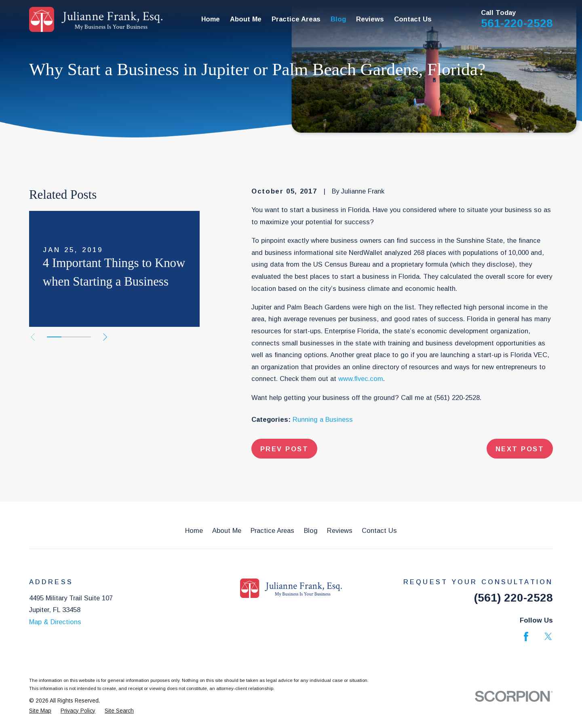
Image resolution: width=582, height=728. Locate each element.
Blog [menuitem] (338, 19)
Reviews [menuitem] (370, 19)
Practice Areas (272, 530)
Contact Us (379, 530)
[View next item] (105, 337)
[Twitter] (548, 636)
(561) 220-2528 (457, 398)
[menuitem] (40, 711)
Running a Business (323, 419)
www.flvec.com (361, 379)
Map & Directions (55, 622)
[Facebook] (526, 636)
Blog (311, 530)
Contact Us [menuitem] (413, 19)
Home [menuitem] (211, 19)
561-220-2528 (517, 23)
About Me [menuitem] (246, 19)
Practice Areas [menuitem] (296, 19)
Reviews (340, 530)
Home (194, 530)
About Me (227, 530)
